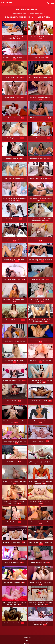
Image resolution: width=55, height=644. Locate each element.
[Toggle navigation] (53, 3)
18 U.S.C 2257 (28, 638)
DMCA (28, 641)
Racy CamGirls (7, 3)
